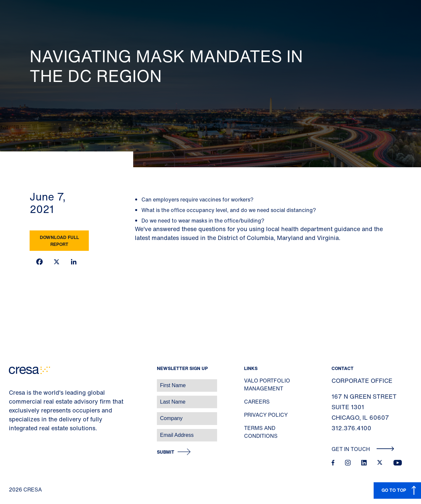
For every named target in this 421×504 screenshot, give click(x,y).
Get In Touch (363, 449)
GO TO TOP (394, 490)
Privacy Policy (266, 415)
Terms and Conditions (261, 432)
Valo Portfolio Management (267, 385)
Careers (257, 402)
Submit (166, 452)
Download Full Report (59, 241)
